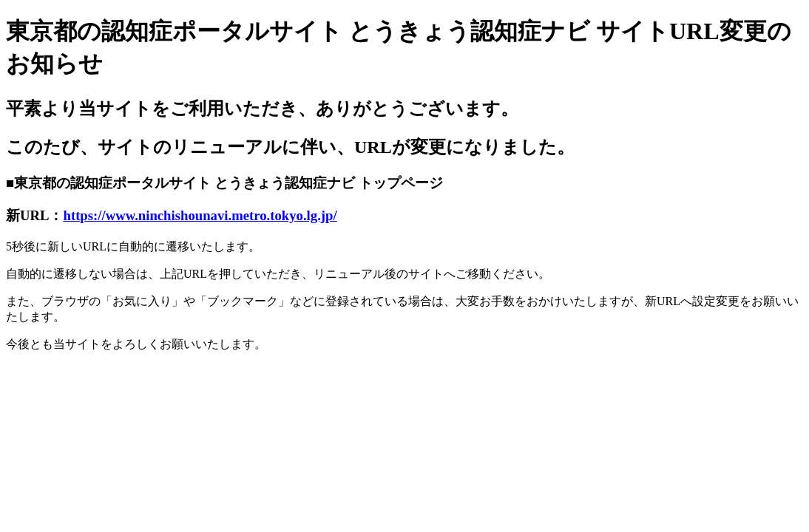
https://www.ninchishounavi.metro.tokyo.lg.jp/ (200, 215)
